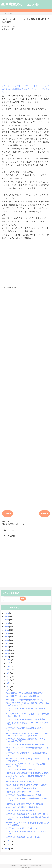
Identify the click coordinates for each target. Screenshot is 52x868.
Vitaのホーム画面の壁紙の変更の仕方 (21, 788)
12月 (9, 660)
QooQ (30, 867)
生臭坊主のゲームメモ (20, 4)
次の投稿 (7, 513)
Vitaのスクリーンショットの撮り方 (20, 782)
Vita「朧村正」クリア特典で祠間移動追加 (23, 696)
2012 (7, 849)
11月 (9, 663)
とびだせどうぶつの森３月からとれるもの (23, 837)
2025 (7, 616)
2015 (7, 650)
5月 (8, 683)
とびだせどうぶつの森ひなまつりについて (23, 828)
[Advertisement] (26, 56)
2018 (7, 640)
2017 (7, 643)
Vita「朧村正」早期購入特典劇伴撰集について (25, 700)
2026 (7, 613)
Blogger (30, 859)
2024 (7, 620)
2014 (7, 653)
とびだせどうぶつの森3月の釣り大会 (21, 769)
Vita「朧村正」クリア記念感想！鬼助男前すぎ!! (25, 693)
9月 (8, 670)
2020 (7, 633)
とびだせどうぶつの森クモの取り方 (20, 811)
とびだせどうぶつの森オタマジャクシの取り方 (25, 804)
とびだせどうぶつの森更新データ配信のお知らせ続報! (28, 773)
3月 (8, 690)
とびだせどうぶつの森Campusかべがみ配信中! (25, 744)
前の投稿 (45, 513)
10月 (9, 666)
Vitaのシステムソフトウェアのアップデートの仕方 (26, 785)
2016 (7, 647)
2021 (7, 630)
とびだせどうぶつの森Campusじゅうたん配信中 (26, 719)
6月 (8, 680)
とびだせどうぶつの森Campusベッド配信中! (24, 795)
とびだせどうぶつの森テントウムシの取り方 (24, 792)
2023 (7, 623)
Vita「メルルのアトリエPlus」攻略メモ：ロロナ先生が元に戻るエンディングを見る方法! (27, 735)
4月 (8, 687)
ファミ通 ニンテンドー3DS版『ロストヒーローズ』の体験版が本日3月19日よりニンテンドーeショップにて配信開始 (26, 89)
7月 (8, 677)
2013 (7, 657)
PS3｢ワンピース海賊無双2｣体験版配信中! (23, 807)
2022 (7, 627)
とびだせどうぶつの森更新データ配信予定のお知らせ (27, 814)
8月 (8, 673)
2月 (8, 841)
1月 (8, 844)
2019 (7, 637)
